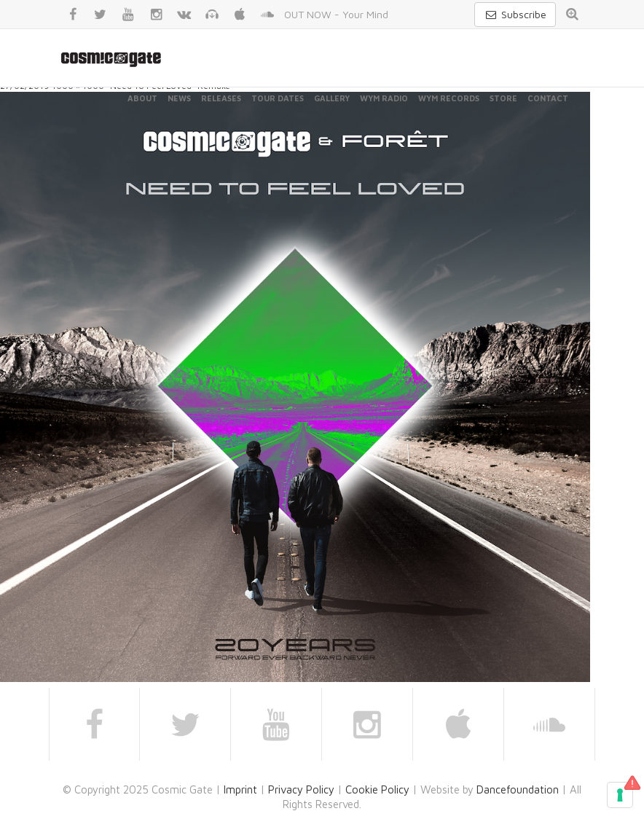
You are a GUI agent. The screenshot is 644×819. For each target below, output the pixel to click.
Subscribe (515, 14)
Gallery (332, 98)
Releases (221, 98)
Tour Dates (278, 98)
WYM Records (449, 98)
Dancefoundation (518, 789)
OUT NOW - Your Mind (336, 14)
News (179, 98)
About (142, 98)
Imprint (240, 789)
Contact (548, 98)
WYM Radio (384, 98)
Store (503, 98)
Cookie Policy (377, 789)
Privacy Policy (301, 789)
